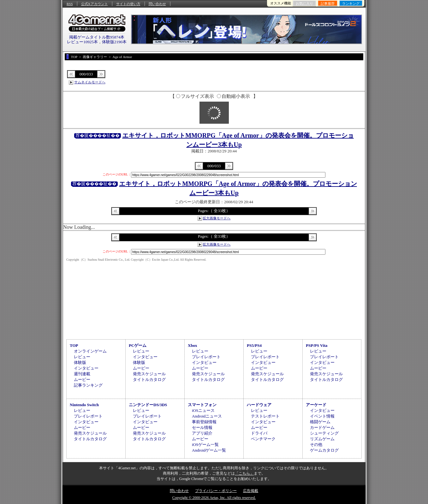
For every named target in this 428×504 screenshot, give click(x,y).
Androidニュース (207, 416)
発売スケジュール (149, 374)
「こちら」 (244, 473)
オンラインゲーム (90, 351)
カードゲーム (322, 427)
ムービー (82, 379)
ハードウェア (259, 405)
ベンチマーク (263, 439)
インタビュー (86, 368)
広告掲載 (251, 491)
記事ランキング (88, 385)
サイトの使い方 (128, 4)
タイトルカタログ (149, 379)
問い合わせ (157, 4)
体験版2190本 (114, 42)
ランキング (351, 3)
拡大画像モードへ (217, 218)
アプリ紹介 (202, 433)
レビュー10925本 (82, 42)
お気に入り (304, 3)
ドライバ (259, 433)
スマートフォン (202, 405)
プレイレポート (206, 357)
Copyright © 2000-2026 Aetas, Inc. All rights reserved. (214, 498)
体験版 (80, 362)
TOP (74, 345)
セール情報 (202, 427)
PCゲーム (138, 345)
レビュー (82, 357)
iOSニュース (203, 410)
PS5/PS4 (254, 345)
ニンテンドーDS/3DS (148, 405)
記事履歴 (328, 3)
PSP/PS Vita (317, 345)
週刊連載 (82, 374)
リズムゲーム (322, 439)
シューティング (324, 433)
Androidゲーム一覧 (209, 450)
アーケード (316, 405)
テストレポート (265, 416)
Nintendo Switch (84, 405)
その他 (316, 445)
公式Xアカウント (95, 4)
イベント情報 (322, 416)
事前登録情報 (204, 422)
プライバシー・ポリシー (216, 491)
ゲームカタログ (324, 450)
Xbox (193, 345)
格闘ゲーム (320, 422)
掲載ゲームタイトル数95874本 (97, 37)
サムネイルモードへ (90, 82)
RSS (70, 4)
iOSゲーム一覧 (205, 445)
